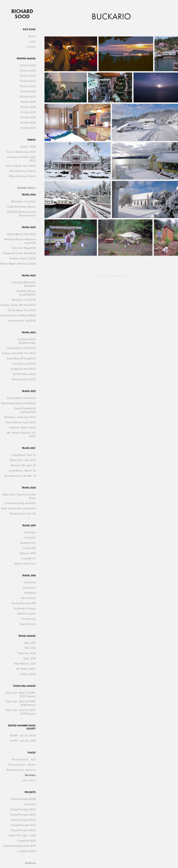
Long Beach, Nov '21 (23, 455)
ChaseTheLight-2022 (23, 820)
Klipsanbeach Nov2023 (21, 348)
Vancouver (29, 587)
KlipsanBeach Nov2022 (21, 398)
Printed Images (26, 59)
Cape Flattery (27, 624)
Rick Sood (29, 29)
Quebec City (28, 543)
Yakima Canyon (26, 614)
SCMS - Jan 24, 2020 (23, 735)
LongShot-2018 (27, 841)
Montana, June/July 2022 (20, 417)
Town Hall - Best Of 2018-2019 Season (20, 703)
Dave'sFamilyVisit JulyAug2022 (25, 410)
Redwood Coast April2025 (20, 253)
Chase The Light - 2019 (22, 835)
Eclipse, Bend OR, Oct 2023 (19, 353)
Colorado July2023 (24, 364)
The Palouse (28, 619)
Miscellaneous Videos (22, 176)
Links (33, 41)
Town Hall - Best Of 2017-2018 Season (21, 712)
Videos (31, 140)
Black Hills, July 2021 (23, 460)
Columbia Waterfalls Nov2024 (24, 284)
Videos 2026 (28, 147)
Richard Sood (23, 14)
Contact (31, 47)
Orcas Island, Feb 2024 (22, 310)
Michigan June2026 (23, 201)
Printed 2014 (28, 128)
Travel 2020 (29, 488)
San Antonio (28, 598)
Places (32, 753)
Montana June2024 (24, 300)
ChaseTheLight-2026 (23, 799)
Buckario (30, 775)
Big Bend (30, 593)
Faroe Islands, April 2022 (21, 166)
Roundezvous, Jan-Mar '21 (20, 476)
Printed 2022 (28, 86)
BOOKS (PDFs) (27, 188)
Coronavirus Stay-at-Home (20, 503)
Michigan (30, 532)
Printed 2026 (28, 65)
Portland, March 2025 (23, 258)
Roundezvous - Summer (21, 770)
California (30, 582)
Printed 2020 (28, 97)
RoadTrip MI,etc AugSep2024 (26, 293)
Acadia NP (29, 548)
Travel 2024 (29, 276)
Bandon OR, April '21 (23, 465)
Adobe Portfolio (117, 276)
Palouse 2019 (28, 553)
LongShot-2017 (27, 851)
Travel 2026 (29, 195)
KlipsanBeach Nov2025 (21, 234)
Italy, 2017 (30, 643)
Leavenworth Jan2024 (22, 320)
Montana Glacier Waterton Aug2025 (20, 241)
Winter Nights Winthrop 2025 (18, 264)
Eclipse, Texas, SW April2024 (18, 305)
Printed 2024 (28, 76)
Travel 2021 (29, 448)
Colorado (30, 537)
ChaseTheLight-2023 (23, 815)
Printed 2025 (28, 70)
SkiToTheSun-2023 (24, 374)
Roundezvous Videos (23, 171)
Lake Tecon (29, 780)
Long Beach (28, 558)
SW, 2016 (30, 648)
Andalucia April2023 (23, 369)
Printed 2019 (28, 102)
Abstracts (30, 804)
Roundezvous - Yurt (24, 759)
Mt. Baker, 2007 (26, 669)
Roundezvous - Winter (22, 765)
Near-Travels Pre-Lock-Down (18, 508)
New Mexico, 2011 (25, 663)
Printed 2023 (28, 81)
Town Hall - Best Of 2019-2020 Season (20, 694)
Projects (30, 792)
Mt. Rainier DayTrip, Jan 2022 (21, 434)
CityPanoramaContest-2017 (19, 846)
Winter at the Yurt (25, 564)
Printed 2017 (28, 112)
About (32, 36)
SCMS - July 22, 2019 (23, 741)
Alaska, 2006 (28, 674)
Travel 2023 (29, 333)
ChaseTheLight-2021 (23, 825)
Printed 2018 (28, 107)
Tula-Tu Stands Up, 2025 (21, 152)
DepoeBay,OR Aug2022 (21, 358)
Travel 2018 (29, 576)
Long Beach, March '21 (22, 470)
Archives (30, 863)
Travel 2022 (29, 391)
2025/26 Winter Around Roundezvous (21, 214)
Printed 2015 (28, 123)
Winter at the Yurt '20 (23, 514)
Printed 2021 (28, 91)
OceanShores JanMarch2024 (18, 315)
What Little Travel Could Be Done (19, 496)
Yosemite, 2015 (27, 653)
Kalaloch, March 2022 (22, 427)
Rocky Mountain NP (24, 603)
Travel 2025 (29, 227)
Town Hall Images (24, 686)
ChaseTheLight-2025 (23, 809)
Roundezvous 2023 (24, 379)
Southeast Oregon (25, 608)
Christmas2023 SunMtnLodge (26, 341)
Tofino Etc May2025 (24, 248)
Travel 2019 (29, 526)
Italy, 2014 (30, 658)
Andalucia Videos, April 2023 (21, 159)
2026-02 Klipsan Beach (21, 207)
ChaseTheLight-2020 (23, 830)
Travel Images (27, 636)
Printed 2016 (28, 117)
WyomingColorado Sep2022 (18, 403)
